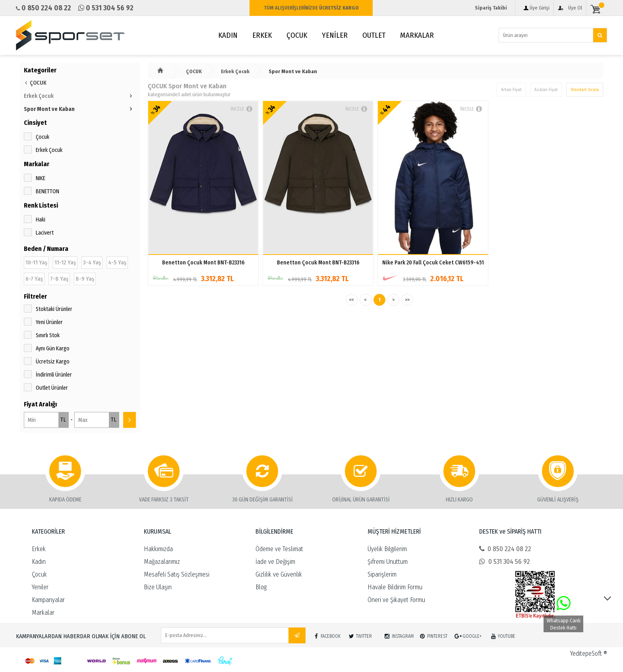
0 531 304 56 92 (505, 562)
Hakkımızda (158, 549)
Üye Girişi (540, 8)
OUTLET (374, 35)
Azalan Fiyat (546, 90)
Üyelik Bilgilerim (387, 549)
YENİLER (335, 35)
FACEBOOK (326, 634)
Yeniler (40, 587)
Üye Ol (575, 8)
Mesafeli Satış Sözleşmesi (177, 574)
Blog (261, 587)
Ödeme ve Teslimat (279, 549)
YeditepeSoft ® (589, 654)
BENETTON (47, 191)
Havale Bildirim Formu (395, 587)
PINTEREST (433, 634)
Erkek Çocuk (49, 150)
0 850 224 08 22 (505, 549)
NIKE (41, 178)
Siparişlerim (382, 574)
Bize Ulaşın (158, 587)
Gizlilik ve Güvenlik (279, 574)
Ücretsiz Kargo (53, 362)
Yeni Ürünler (49, 322)
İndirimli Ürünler (54, 375)
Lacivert (45, 233)
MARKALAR (417, 35)
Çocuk (43, 137)
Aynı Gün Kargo (53, 349)
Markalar (43, 613)
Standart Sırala (585, 90)
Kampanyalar (48, 600)
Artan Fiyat (511, 90)
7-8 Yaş (59, 279)
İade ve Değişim (275, 562)
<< (352, 300)
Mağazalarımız (162, 562)
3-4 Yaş (92, 263)
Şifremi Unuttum (388, 562)
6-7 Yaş (34, 279)
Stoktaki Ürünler (54, 309)
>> (407, 300)
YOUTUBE (502, 634)
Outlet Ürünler (52, 388)
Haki (41, 220)
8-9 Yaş (85, 279)
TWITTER (359, 634)
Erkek (39, 549)
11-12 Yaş (65, 263)
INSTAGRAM (398, 634)
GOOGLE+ (467, 634)
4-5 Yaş (117, 263)
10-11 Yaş (36, 263)
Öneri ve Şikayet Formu (396, 600)
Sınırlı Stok (48, 335)
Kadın (39, 562)
